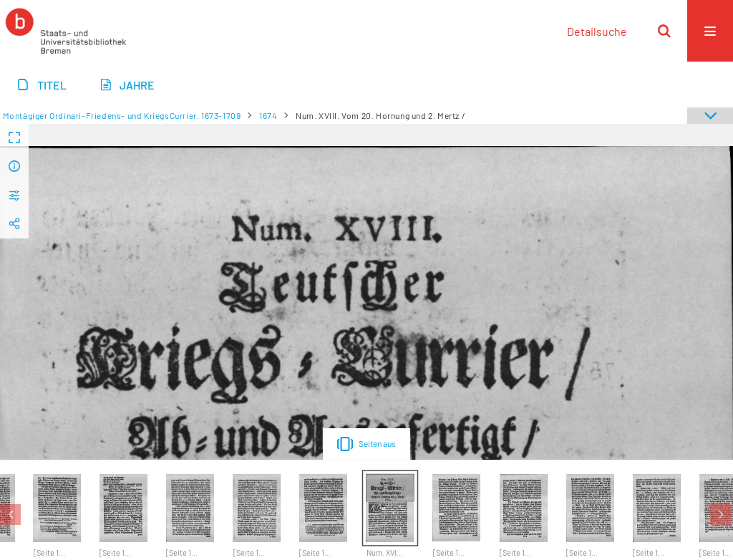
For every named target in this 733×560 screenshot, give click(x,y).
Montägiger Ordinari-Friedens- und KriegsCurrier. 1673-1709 (122, 115)
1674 (268, 115)
